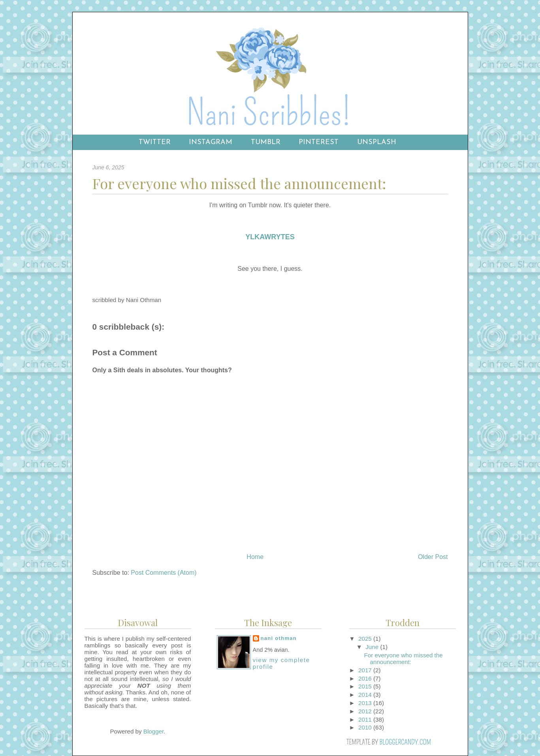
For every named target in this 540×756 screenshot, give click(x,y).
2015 (366, 686)
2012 (366, 711)
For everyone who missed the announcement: (403, 658)
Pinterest (319, 142)
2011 (366, 719)
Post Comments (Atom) (164, 573)
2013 (366, 703)
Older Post (433, 557)
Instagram (211, 142)
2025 (366, 639)
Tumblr (266, 142)
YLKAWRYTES (270, 237)
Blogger (154, 731)
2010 (366, 727)
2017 (366, 670)
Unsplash (377, 142)
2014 (366, 695)
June (373, 647)
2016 (366, 678)
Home (255, 557)
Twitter (155, 142)
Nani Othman (279, 638)
